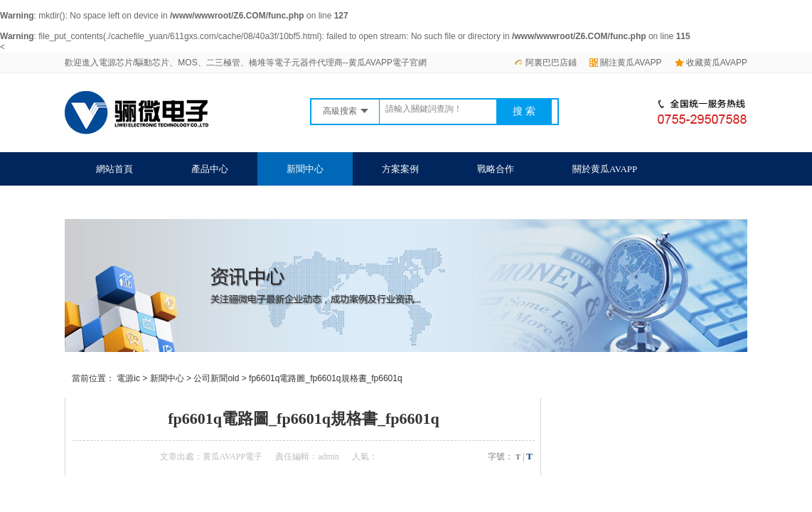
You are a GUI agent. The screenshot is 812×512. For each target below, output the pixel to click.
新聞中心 (305, 169)
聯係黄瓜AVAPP (128, 202)
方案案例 (400, 169)
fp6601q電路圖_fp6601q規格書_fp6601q (325, 378)
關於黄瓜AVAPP (605, 169)
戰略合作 (496, 169)
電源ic (128, 378)
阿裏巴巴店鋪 (545, 63)
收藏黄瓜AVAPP (711, 63)
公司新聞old (216, 378)
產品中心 (210, 169)
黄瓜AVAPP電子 (233, 457)
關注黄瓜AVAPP (625, 63)
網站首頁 (114, 169)
